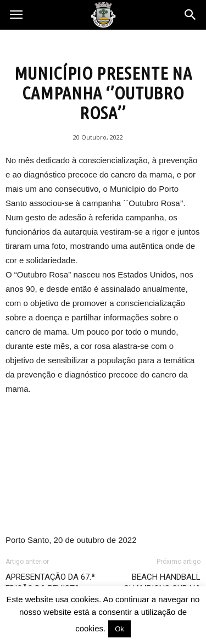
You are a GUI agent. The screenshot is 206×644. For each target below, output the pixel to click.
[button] (191, 15)
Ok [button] (119, 629)
